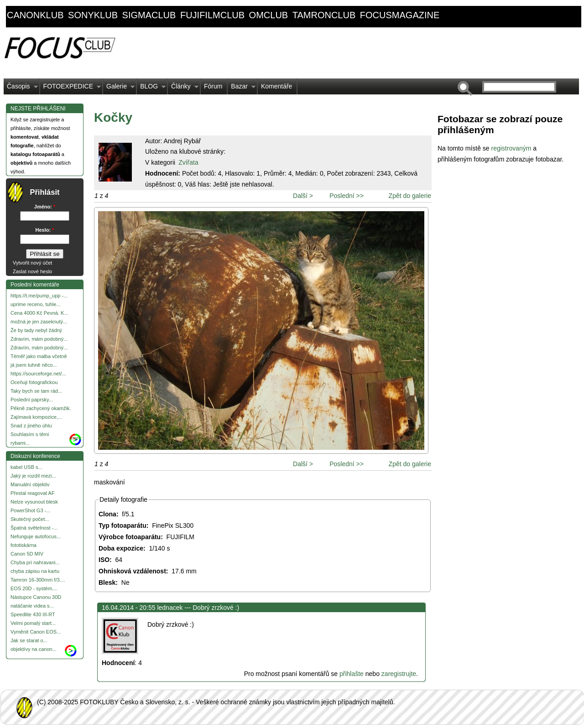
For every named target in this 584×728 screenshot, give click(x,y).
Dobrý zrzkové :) (216, 608)
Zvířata (188, 162)
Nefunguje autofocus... (36, 536)
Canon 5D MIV (27, 554)
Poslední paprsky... (32, 400)
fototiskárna (23, 545)
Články (183, 88)
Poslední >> (347, 196)
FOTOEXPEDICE (70, 88)
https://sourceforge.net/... (38, 374)
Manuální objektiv (30, 484)
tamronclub (324, 15)
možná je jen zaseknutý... (39, 322)
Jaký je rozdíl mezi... (33, 476)
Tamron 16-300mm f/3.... (38, 580)
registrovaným (512, 148)
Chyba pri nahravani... (35, 562)
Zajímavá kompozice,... (36, 417)
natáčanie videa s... (32, 606)
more (76, 438)
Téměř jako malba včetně (39, 356)
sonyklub (93, 15)
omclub (269, 15)
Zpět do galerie (410, 196)
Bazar (242, 88)
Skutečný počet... (30, 519)
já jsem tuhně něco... (34, 365)
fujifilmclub (212, 15)
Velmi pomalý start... (33, 623)
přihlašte (352, 674)
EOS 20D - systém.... (34, 588)
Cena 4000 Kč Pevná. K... (39, 313)
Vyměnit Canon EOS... (36, 632)
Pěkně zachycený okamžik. (41, 408)
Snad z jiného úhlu (31, 426)
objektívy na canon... (34, 649)
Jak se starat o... (29, 640)
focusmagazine (400, 15)
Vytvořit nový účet (32, 263)
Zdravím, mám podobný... (39, 339)
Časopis (21, 88)
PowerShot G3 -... (30, 510)
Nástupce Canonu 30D (36, 597)
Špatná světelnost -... (34, 528)
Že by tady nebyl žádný (36, 330)
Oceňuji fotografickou (34, 382)
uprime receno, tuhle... (35, 304)
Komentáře (276, 86)
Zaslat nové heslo (32, 271)
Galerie (119, 88)
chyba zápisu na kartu (35, 571)
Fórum (213, 86)
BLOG (151, 88)
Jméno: (45, 207)
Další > (303, 196)
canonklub (35, 15)
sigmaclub (149, 15)
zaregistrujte (399, 674)
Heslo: (45, 230)
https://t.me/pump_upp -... (39, 296)
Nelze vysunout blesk (34, 502)
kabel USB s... (26, 467)
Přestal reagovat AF (33, 493)
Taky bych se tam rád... (36, 391)
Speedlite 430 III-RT (33, 614)
